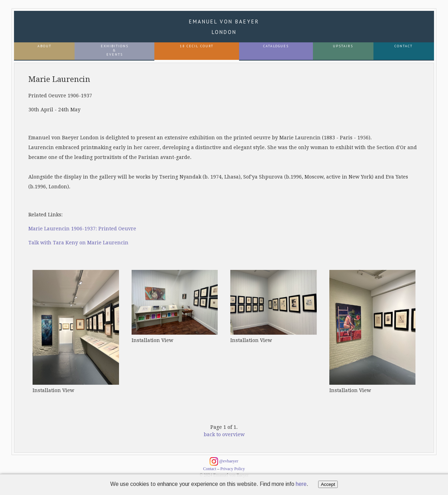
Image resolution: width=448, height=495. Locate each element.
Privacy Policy (233, 469)
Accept (328, 484)
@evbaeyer (224, 461)
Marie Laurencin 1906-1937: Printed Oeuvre (82, 229)
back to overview (224, 434)
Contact (209, 469)
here (301, 484)
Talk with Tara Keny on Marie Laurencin (78, 243)
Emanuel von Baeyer (224, 27)
